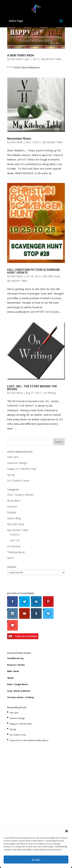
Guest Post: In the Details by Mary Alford (29, 740)
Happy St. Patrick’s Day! (22, 469)
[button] (67, 831)
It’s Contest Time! (18, 480)
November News (19, 139)
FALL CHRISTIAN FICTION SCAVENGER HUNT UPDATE (33, 271)
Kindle (21, 665)
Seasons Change (17, 463)
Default (12, 512)
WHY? (11, 558)
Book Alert (14, 500)
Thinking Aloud (16, 552)
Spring (11, 475)
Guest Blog (14, 518)
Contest (12, 506)
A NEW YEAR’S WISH (21, 55)
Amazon (12, 665)
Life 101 (15, 540)
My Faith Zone (52, 276)
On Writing (50, 393)
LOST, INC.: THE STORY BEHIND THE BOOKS (32, 388)
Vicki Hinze (17, 59)
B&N (9, 671)
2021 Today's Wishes (20, 495)
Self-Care (13, 457)
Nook (16, 671)
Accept (36, 860)
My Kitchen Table (51, 59)
